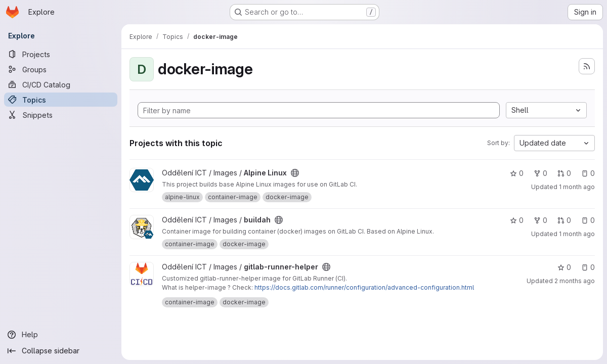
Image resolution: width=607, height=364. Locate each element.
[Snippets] (61, 115)
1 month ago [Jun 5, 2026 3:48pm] (577, 187)
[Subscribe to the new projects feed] (587, 66)
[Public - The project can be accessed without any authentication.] (295, 173)
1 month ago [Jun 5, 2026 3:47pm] (577, 234)
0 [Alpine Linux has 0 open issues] (588, 173)
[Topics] (61, 100)
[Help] (61, 335)
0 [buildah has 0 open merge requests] (564, 220)
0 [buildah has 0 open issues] (588, 220)
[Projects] (61, 54)
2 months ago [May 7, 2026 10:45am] (575, 281)
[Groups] (61, 69)
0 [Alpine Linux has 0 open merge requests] (564, 173)
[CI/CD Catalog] (61, 84)
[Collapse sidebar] (61, 351)
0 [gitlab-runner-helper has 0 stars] (564, 267)
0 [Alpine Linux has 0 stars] (517, 173)
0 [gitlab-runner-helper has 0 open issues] (588, 267)
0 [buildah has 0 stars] (517, 220)
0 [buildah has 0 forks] (540, 220)
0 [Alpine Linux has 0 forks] (540, 173)
